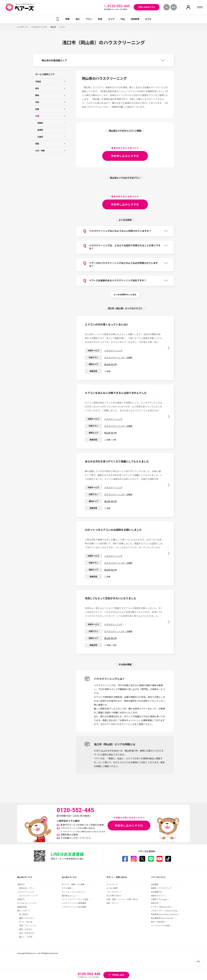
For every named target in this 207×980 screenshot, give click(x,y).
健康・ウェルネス (27, 918)
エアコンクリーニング (28, 896)
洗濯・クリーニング (28, 926)
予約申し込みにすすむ (125, 156)
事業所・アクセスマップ (161, 888)
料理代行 (21, 899)
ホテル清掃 (66, 888)
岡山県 (53, 27)
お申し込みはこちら (147, 7)
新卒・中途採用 (157, 922)
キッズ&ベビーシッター (27, 903)
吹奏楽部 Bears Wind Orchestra (164, 914)
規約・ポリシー (113, 903)
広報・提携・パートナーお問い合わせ (122, 899)
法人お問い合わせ (114, 896)
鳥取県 (40, 123)
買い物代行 (24, 914)
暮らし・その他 (26, 937)
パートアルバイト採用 (160, 926)
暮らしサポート (24, 911)
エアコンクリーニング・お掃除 (118, 357)
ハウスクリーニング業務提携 (74, 903)
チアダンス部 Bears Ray (161, 907)
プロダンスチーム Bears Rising (164, 911)
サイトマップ (112, 884)
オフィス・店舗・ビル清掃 (73, 884)
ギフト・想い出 (26, 922)
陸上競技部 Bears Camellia (162, 918)
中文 (174, 7)
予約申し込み (118, 975)
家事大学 (155, 903)
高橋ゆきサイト (157, 896)
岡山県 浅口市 (110, 364)
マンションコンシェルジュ (73, 892)
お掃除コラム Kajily (159, 899)
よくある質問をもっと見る (125, 294)
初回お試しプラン (27, 888)
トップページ (22, 27)
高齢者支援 (22, 907)
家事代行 (21, 884)
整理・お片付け (26, 929)
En (167, 7)
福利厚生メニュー (69, 896)
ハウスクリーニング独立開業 (74, 907)
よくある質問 (112, 888)
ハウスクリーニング (39, 27)
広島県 (40, 137)
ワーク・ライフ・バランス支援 (75, 899)
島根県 (40, 130)
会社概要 (155, 884)
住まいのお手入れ (27, 933)
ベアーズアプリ (113, 892)
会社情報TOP (156, 892)
